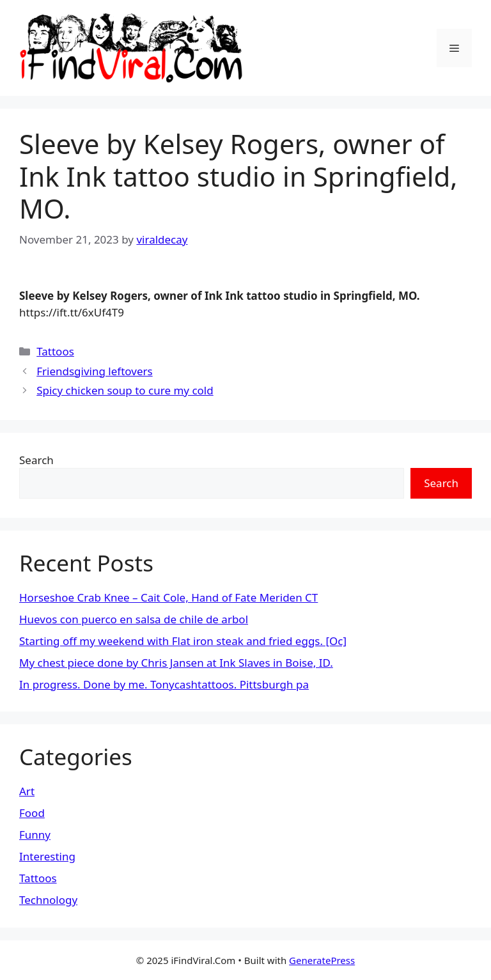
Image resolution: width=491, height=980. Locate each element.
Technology (48, 900)
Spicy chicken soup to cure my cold (125, 390)
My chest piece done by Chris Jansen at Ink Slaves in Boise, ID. (176, 663)
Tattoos (55, 351)
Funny (35, 835)
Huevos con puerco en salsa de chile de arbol (134, 619)
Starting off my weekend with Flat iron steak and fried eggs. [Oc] (183, 641)
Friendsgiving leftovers (94, 371)
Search (36, 460)
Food (32, 813)
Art (27, 791)
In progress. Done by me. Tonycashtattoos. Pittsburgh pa (164, 684)
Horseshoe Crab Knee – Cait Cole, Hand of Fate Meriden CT (168, 597)
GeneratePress (322, 960)
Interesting (47, 856)
